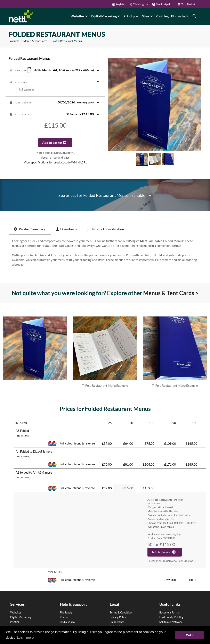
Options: (19, 82)
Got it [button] (190, 635)
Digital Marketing (106, 16)
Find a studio (180, 16)
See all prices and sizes (55, 158)
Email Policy (117, 622)
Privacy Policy (118, 617)
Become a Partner (170, 612)
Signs (148, 16)
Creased (29, 90)
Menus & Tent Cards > (171, 293)
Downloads (66, 229)
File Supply (66, 612)
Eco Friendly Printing (171, 617)
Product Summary (30, 229)
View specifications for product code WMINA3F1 (55, 162)
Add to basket (55, 142)
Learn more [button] (25, 638)
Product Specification (106, 229)
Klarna (64, 617)
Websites (80, 16)
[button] (55, 70)
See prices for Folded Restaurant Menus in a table (105, 195)
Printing (131, 16)
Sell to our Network (171, 622)
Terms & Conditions (121, 612)
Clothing (162, 16)
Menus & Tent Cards (35, 41)
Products (14, 41)
